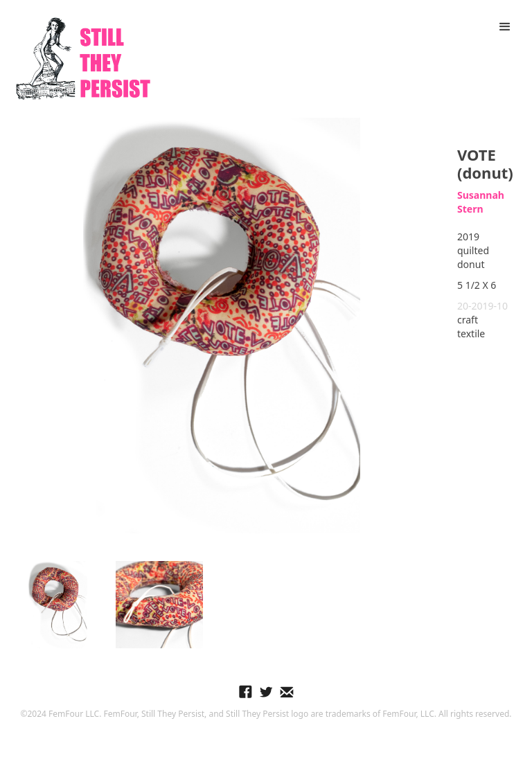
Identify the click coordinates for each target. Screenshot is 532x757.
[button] (505, 27)
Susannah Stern (481, 202)
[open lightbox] (222, 326)
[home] (83, 59)
